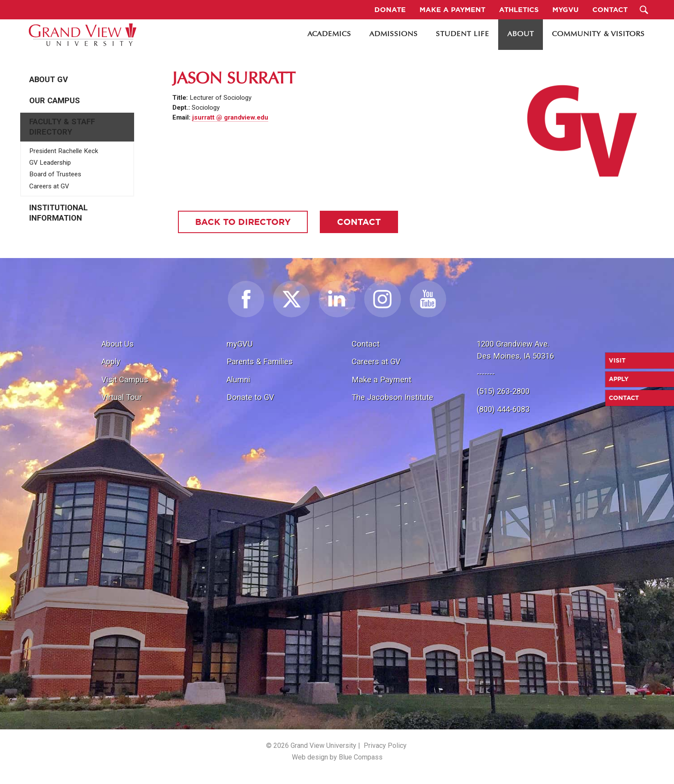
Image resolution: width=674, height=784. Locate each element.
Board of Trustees (55, 174)
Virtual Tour (122, 397)
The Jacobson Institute (392, 397)
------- (486, 374)
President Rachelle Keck (64, 151)
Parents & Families (260, 361)
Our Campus (55, 101)
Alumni (238, 380)
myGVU (240, 344)
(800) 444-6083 (503, 409)
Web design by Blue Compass (337, 757)
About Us (118, 344)
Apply (111, 361)
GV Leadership (50, 163)
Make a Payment (381, 380)
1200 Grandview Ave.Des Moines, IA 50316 (515, 350)
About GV (49, 80)
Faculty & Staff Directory (62, 127)
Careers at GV (49, 186)
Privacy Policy (385, 746)
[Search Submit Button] (644, 10)
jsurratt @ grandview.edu (230, 117)
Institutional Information (58, 213)
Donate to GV (250, 397)
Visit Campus (125, 380)
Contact (366, 344)
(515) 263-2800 (503, 391)
